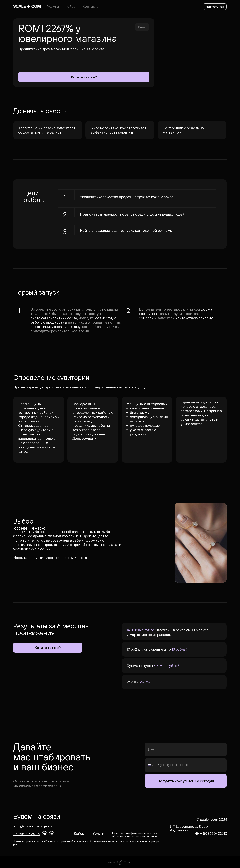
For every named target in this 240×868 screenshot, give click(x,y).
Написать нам (215, 7)
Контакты (91, 6)
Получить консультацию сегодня (186, 781)
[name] (186, 749)
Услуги (53, 6)
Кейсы (71, 6)
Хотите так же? (84, 77)
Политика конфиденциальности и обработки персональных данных (135, 835)
